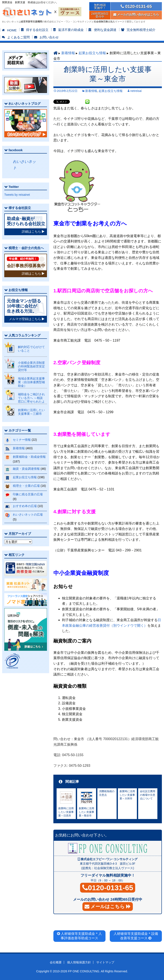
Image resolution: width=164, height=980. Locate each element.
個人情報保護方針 (79, 962)
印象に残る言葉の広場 (28, 494)
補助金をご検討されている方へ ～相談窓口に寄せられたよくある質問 (31, 400)
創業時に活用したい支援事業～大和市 (127, 795)
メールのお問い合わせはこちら (136, 14)
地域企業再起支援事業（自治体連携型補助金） (31, 382)
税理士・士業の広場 (26, 486)
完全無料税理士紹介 (141, 30)
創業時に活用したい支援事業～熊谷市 (86, 812)
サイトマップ (105, 962)
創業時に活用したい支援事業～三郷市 (31, 412)
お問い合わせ (49, 37)
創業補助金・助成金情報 (29, 457)
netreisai (136, 91)
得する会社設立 (37, 30)
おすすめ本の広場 (25, 506)
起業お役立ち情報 (92, 53)
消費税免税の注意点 (107, 793)
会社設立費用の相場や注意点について (148, 795)
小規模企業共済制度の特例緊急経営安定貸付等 (31, 366)
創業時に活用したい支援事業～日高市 (66, 812)
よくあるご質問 (18, 37)
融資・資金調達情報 (26, 469)
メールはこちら (108, 907)
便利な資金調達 (105, 30)
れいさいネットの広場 (28, 515)
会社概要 (56, 962)
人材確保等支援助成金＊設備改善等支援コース (136, 936)
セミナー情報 (22, 440)
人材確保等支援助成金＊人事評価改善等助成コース (81, 936)
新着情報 (68, 53)
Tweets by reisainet (17, 195)
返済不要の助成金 (71, 30)
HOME (12, 30)
